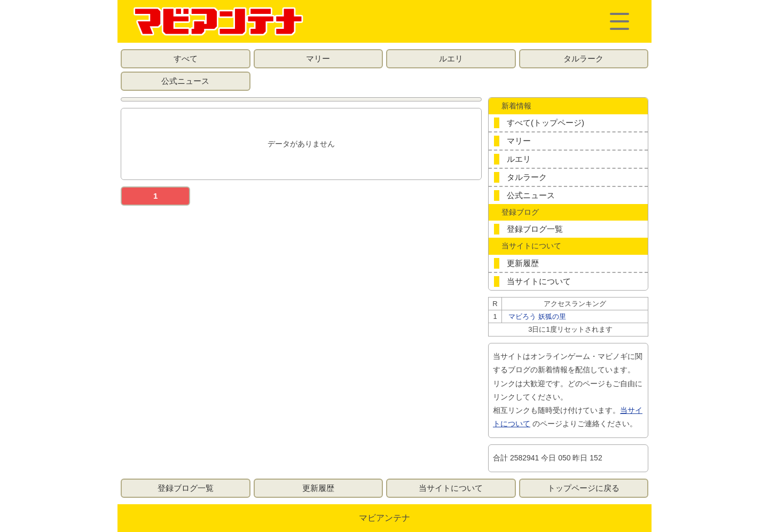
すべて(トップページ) (546, 123)
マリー (318, 58)
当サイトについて (539, 281)
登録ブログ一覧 (535, 229)
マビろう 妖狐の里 (537, 316)
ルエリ (451, 58)
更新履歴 (523, 263)
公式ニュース (185, 81)
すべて (186, 58)
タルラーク (583, 58)
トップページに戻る (583, 488)
